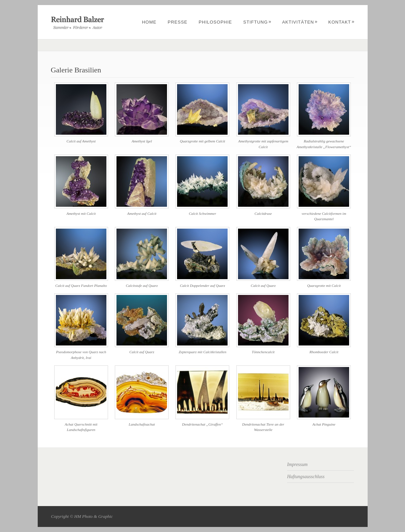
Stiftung (258, 22)
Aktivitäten (300, 22)
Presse (178, 22)
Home (149, 22)
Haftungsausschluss (306, 477)
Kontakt (341, 22)
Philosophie (215, 22)
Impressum (297, 464)
